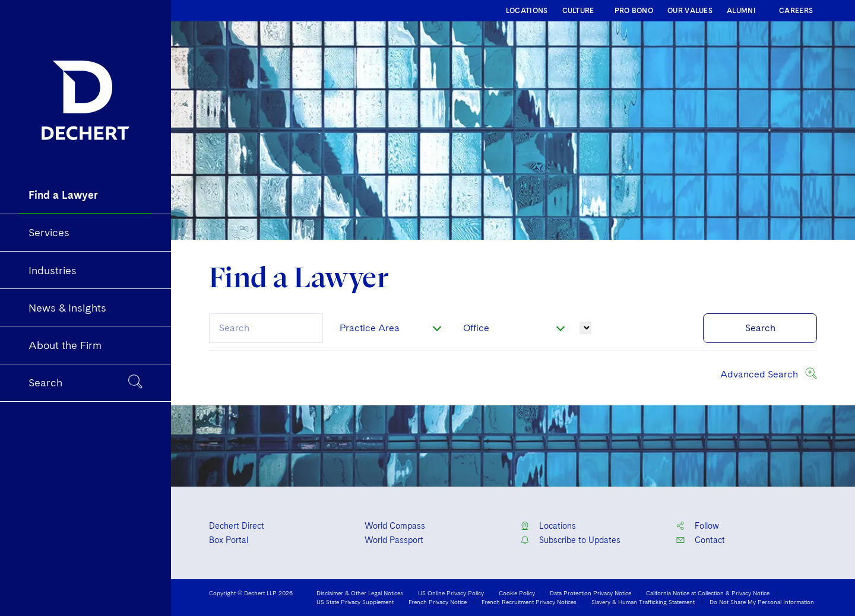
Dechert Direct (237, 526)
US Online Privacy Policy (451, 593)
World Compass (395, 526)
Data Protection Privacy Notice (590, 593)
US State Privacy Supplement (355, 602)
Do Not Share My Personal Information (762, 602)
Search (760, 328)
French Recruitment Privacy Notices (529, 602)
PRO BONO (634, 11)
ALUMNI (741, 11)
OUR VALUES (690, 11)
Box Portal (229, 540)
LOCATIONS (527, 11)
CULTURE (578, 11)
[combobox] (266, 328)
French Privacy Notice (438, 602)
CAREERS (796, 11)
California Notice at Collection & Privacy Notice (708, 593)
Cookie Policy (517, 593)
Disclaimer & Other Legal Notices (360, 593)
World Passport (394, 540)
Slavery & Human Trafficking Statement (643, 602)
